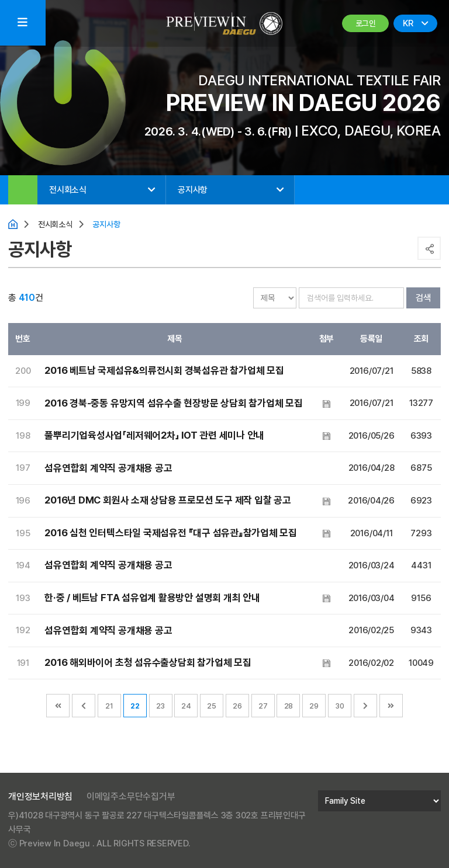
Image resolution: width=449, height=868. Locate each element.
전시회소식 (68, 190)
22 (135, 706)
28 (289, 706)
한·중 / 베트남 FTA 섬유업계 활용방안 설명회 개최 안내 (151, 598)
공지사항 (193, 190)
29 (314, 706)
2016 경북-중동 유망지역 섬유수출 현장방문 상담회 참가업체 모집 (173, 403)
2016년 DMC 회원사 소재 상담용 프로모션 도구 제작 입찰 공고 (167, 501)
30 (340, 706)
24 (186, 706)
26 (237, 706)
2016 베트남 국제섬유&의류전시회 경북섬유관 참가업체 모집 (164, 371)
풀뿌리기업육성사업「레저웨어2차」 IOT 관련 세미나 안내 (154, 436)
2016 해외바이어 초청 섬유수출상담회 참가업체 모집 (148, 662)
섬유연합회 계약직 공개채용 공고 (108, 468)
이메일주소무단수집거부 (131, 796)
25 (212, 706)
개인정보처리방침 (40, 796)
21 (109, 706)
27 (263, 706)
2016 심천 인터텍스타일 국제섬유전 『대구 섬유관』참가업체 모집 (171, 533)
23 (160, 706)
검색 (423, 298)
